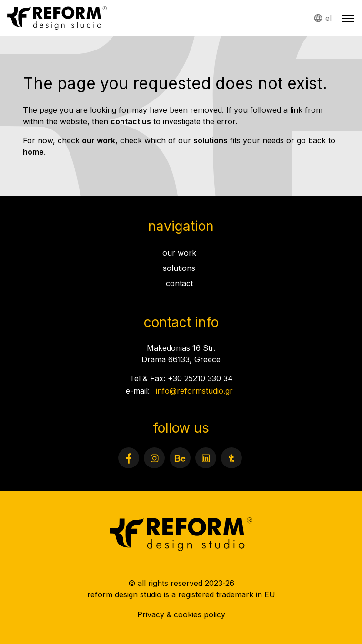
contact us (131, 121)
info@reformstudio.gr (194, 391)
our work (99, 140)
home (33, 152)
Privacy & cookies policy (181, 614)
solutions (211, 140)
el (328, 18)
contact (179, 283)
